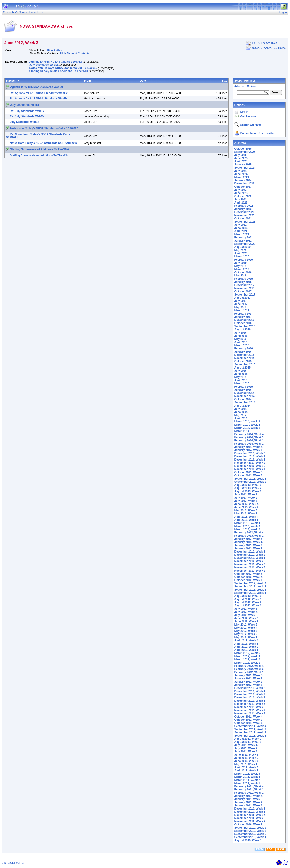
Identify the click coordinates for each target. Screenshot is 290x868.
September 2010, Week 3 (250, 831)
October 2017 (243, 291)
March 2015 (242, 383)
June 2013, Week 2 (246, 507)
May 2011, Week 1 (246, 764)
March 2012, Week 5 (247, 653)
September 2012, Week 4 (250, 583)
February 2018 (244, 279)
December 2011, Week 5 (250, 688)
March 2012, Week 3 (247, 656)
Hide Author (55, 50)
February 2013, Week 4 (249, 533)
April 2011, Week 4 (246, 767)
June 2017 (241, 304)
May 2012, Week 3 (246, 631)
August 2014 (243, 406)
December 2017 (244, 285)
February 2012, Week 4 (249, 666)
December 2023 (244, 184)
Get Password (249, 116)
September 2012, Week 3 (250, 587)
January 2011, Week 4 (249, 796)
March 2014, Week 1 (247, 428)
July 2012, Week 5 (246, 609)
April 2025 (241, 161)
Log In (244, 112)
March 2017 (242, 310)
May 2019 (240, 266)
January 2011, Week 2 (249, 802)
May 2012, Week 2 (246, 634)
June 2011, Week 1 (246, 761)
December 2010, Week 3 (250, 809)
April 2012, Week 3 (246, 644)
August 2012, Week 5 (248, 596)
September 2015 (245, 364)
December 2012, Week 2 (250, 555)
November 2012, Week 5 (250, 561)
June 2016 (241, 336)
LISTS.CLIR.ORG (13, 863)
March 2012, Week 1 (247, 663)
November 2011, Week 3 (250, 707)
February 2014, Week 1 (249, 444)
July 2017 (241, 301)
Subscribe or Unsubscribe (257, 133)
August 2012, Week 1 (248, 606)
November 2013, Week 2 (250, 466)
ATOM (259, 849)
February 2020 (244, 260)
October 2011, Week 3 (249, 720)
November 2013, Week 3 (250, 463)
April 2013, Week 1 (246, 520)
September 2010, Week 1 (250, 837)
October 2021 (243, 218)
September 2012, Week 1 (250, 593)
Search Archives (245, 81)
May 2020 (240, 250)
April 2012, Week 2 (246, 647)
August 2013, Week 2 (248, 488)
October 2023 (243, 187)
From (87, 81)
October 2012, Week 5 (249, 574)
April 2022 (241, 203)
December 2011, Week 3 (250, 694)
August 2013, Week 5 (248, 485)
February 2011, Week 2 (249, 790)
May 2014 (240, 415)
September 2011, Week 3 (250, 729)
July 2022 (241, 199)
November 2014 (245, 396)
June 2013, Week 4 (246, 504)
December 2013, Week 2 (250, 456)
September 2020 (245, 244)
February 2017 (244, 314)
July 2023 (241, 190)
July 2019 (241, 263)
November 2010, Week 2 (250, 821)
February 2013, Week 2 (249, 536)
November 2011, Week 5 (250, 704)
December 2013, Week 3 (250, 453)
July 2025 (241, 155)
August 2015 (243, 368)
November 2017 (245, 288)
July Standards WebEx (44, 65)
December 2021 (244, 212)
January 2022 (243, 209)
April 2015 (241, 380)
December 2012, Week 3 (250, 552)
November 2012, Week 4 (250, 564)
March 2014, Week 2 (247, 425)
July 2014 (241, 409)
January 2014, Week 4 (249, 447)
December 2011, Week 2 (250, 698)
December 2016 (244, 320)
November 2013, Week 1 (250, 469)
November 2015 (245, 358)
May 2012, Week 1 (246, 637)
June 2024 (241, 174)
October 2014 (243, 399)
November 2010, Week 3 (250, 818)
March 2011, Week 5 (247, 774)
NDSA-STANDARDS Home (269, 48)
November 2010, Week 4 (250, 815)
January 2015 (243, 390)
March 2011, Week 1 (247, 783)
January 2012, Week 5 (249, 675)
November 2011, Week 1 (250, 713)
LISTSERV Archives (265, 43)
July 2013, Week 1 (246, 501)
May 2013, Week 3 (246, 514)
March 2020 (242, 257)
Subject (11, 81)
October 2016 (243, 323)
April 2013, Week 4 (246, 517)
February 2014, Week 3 (249, 437)
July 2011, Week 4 (246, 745)
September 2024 (245, 168)
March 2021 (242, 234)
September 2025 (245, 152)
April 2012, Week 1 (246, 650)
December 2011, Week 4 (250, 691)
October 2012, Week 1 (249, 580)
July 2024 (241, 171)
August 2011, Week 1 (248, 742)
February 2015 (244, 387)
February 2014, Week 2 (249, 441)
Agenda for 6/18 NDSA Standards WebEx (56, 62)
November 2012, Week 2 (250, 571)
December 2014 (244, 393)
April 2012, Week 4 (246, 640)
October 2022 (243, 196)
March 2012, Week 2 (247, 659)
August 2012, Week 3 (248, 599)
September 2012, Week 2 (250, 590)
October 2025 (243, 149)
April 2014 (241, 418)
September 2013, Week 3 (250, 479)
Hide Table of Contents (75, 53)
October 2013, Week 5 (249, 472)
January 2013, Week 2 (249, 548)
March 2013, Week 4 (247, 523)
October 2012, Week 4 (249, 577)
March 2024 (242, 177)
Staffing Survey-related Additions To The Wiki (59, 71)
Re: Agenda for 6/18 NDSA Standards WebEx (39, 93)
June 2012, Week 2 (246, 621)
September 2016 (245, 326)
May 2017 (240, 307)
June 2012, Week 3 (246, 618)
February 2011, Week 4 (249, 786)
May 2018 (240, 276)
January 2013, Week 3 (249, 545)
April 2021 (241, 231)
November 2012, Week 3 (250, 567)
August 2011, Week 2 (248, 739)
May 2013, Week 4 (246, 510)
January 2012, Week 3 (249, 679)
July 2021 (241, 225)
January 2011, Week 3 (249, 799)
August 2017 (243, 298)
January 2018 (243, 282)
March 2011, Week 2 (247, 780)
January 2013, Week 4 (249, 542)
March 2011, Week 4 (247, 777)
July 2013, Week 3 (246, 495)
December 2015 (244, 355)
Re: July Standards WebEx (27, 111)
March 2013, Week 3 (247, 526)
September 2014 (245, 402)
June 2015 (241, 374)
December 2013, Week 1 (250, 460)
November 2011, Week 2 (250, 710)
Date (143, 81)
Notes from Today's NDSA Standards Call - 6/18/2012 (63, 68)
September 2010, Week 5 (250, 828)
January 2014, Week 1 (249, 450)
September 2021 (245, 222)
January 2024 (243, 180)
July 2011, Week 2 (246, 748)
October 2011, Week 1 (249, 723)
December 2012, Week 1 (250, 558)
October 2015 (243, 361)
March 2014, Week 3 (247, 422)
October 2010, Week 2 (249, 824)
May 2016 (240, 339)
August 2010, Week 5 (248, 840)
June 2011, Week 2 (246, 758)
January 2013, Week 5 (249, 539)
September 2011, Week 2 (250, 732)
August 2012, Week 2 (248, 602)
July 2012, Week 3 (246, 615)
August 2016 (243, 330)
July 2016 (241, 333)
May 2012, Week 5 (246, 625)
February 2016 (244, 349)
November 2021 (245, 215)
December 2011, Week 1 (250, 701)
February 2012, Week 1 (249, 672)
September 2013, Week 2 (250, 482)
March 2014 (242, 431)
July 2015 (241, 371)
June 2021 (241, 228)
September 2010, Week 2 (250, 834)
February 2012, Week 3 (249, 669)
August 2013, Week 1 (248, 491)
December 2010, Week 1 (250, 812)
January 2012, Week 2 (249, 682)
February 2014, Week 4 (249, 434)
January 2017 (243, 317)
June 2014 (241, 412)
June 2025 (241, 158)
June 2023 (241, 193)
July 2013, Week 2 (246, 498)
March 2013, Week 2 (247, 529)
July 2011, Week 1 (246, 752)
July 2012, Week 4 (246, 612)
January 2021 (243, 241)
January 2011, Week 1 (249, 805)
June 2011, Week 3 (246, 755)
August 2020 (243, 247)
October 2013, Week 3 (249, 475)
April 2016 (241, 342)
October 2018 (243, 272)
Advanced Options (245, 86)
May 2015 (240, 377)
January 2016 (243, 352)
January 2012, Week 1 (249, 685)
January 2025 (243, 165)
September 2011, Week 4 (250, 726)
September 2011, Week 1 (250, 736)
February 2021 (244, 238)
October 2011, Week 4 (249, 717)
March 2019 (242, 269)
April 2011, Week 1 (246, 771)
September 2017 (245, 295)
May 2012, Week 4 (246, 628)
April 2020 (241, 253)
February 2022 (244, 206)
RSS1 (270, 849)
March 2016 (242, 345)
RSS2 (281, 849)
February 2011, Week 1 (249, 793)
